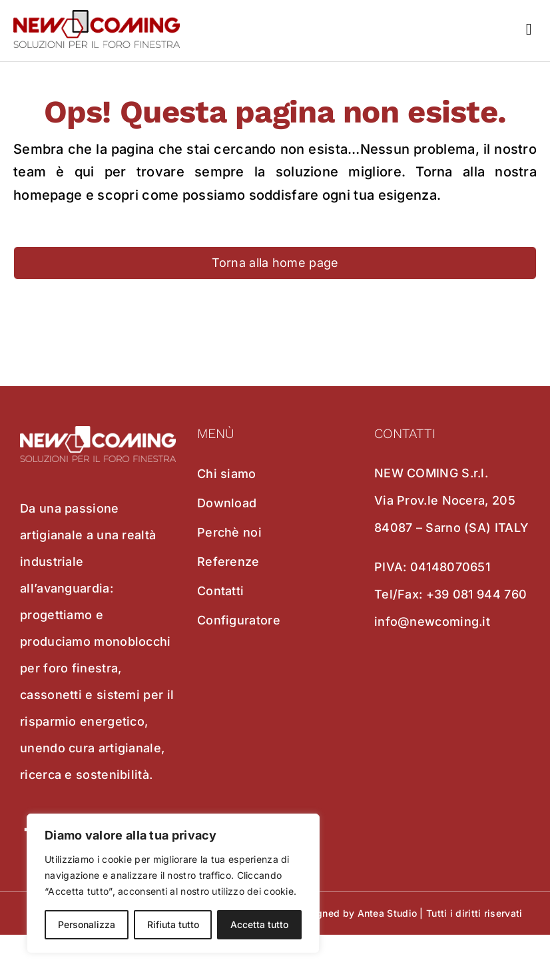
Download (227, 503)
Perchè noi (229, 532)
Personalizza (87, 924)
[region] (173, 883)
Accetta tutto (259, 924)
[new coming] (97, 17)
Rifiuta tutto (173, 924)
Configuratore (239, 620)
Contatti (220, 591)
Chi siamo (227, 474)
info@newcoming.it (432, 621)
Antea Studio (388, 913)
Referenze (228, 562)
